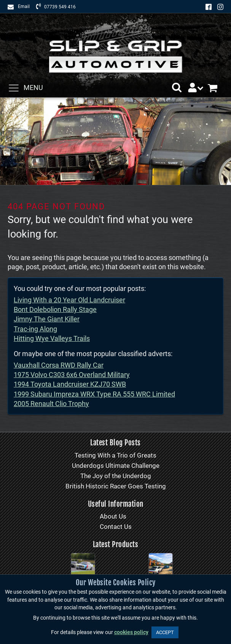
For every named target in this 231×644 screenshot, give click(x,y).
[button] (177, 88)
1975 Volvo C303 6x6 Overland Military (72, 375)
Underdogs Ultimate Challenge (116, 466)
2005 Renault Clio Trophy (51, 404)
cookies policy (131, 632)
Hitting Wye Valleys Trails (52, 338)
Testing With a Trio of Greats (115, 455)
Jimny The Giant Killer (47, 319)
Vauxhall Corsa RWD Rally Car (59, 365)
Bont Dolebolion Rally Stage (55, 309)
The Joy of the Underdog (116, 476)
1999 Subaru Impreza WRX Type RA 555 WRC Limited (94, 394)
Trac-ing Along (35, 329)
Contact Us (116, 527)
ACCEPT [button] (165, 632)
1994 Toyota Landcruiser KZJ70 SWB (70, 384)
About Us (113, 516)
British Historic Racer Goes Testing (116, 486)
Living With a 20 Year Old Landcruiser (69, 300)
